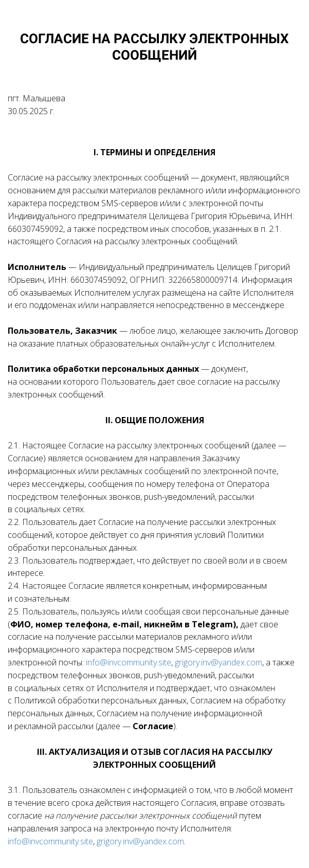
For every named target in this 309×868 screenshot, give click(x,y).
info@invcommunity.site (129, 662)
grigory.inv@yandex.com (219, 662)
